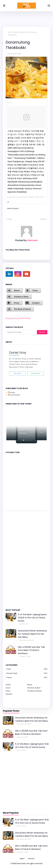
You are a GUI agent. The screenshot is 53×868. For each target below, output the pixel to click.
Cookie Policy (24, 318)
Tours (35, 290)
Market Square (19, 32)
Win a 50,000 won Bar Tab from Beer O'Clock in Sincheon (31, 650)
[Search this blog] (21, 332)
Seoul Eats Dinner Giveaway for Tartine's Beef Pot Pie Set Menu (32, 634)
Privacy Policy (12, 318)
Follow (17, 373)
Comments (14, 395)
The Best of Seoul (22, 309)
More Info (36, 373)
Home (10, 32)
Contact (36, 303)
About (17, 290)
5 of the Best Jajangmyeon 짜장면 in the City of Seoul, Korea (32, 618)
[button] (22, 440)
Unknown (32, 240)
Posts (11, 392)
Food (27, 669)
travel (27, 677)
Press (17, 303)
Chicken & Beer (21, 297)
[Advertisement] (14, 559)
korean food (27, 673)
